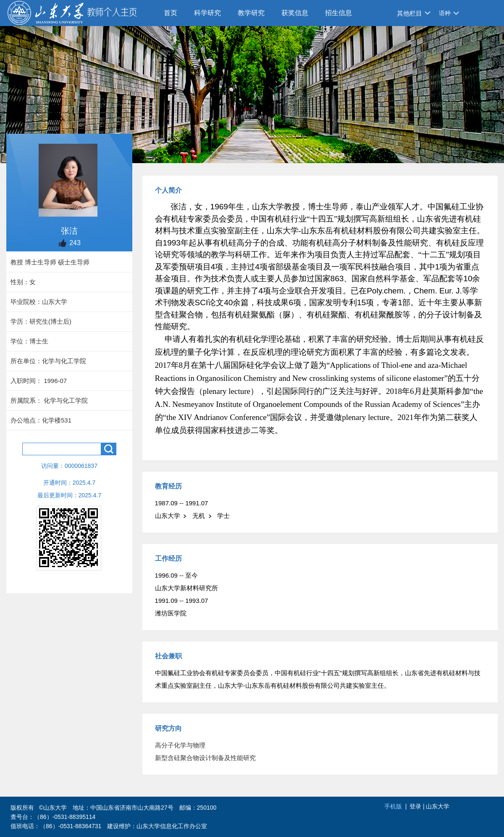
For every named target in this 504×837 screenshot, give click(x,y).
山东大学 (438, 806)
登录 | (418, 806)
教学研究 (251, 13)
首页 (171, 13)
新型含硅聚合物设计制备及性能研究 (205, 758)
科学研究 (207, 13)
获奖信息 (295, 13)
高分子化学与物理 (180, 745)
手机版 (393, 806)
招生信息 (339, 13)
